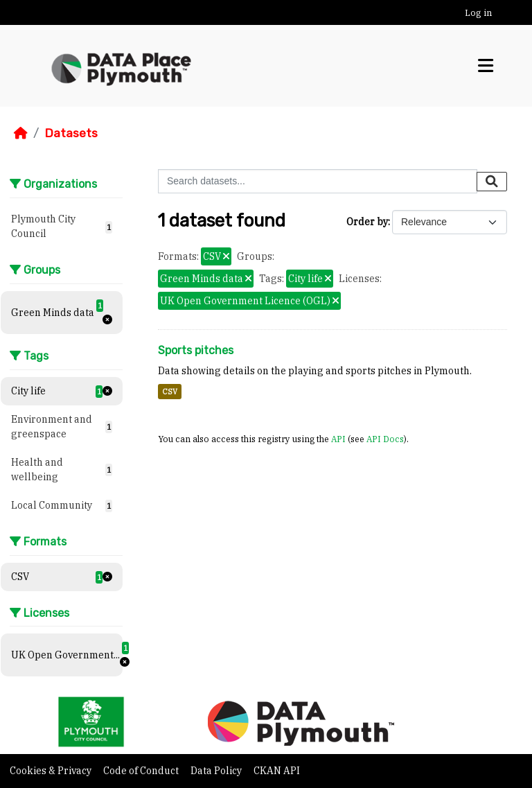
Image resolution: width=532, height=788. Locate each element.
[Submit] (492, 182)
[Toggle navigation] (486, 66)
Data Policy (217, 771)
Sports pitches (196, 350)
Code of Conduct (142, 771)
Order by (367, 222)
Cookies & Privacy (52, 771)
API (338, 439)
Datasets (71, 133)
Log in (478, 13)
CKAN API (277, 771)
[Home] (21, 133)
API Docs (385, 439)
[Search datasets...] (318, 181)
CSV (170, 392)
